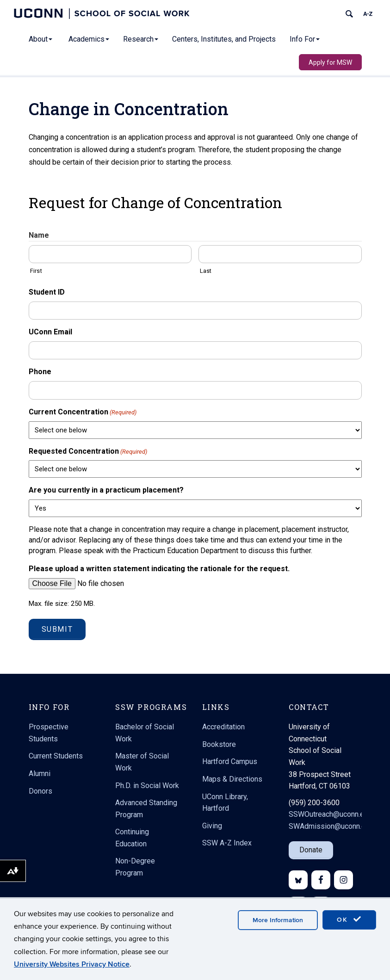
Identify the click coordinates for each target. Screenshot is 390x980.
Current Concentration (83, 412)
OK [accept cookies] (349, 919)
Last (206, 271)
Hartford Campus (230, 761)
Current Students (56, 756)
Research (141, 39)
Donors (40, 791)
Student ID (47, 292)
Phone (40, 372)
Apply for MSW (330, 62)
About (40, 39)
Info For (305, 39)
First (36, 271)
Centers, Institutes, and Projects (224, 39)
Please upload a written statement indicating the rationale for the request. (159, 569)
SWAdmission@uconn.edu (331, 826)
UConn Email (50, 332)
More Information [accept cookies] (278, 920)
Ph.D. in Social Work (147, 786)
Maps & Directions (232, 779)
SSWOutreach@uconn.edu (330, 814)
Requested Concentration (88, 452)
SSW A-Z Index (227, 843)
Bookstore (219, 744)
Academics (89, 39)
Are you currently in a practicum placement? (106, 490)
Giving (212, 826)
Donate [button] (311, 850)
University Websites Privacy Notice (72, 964)
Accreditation (223, 727)
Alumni (40, 774)
